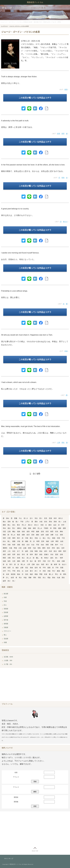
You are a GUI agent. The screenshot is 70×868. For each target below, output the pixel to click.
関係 (55, 528)
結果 (42, 535)
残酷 (27, 541)
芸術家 (6, 612)
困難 (14, 541)
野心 (57, 574)
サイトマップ (9, 859)
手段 (38, 545)
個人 (44, 538)
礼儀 (58, 578)
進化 (58, 548)
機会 (14, 532)
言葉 (58, 538)
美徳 (31, 568)
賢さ (14, 528)
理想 (39, 578)
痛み (4, 522)
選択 (36, 554)
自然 (62, 541)
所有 (53, 548)
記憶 (9, 532)
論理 (4, 581)
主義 (11, 548)
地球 (61, 558)
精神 (60, 551)
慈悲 (23, 545)
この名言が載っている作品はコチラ (35, 98)
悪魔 (16, 518)
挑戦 (19, 561)
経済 (28, 535)
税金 (41, 551)
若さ (9, 581)
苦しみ (13, 535)
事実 (57, 541)
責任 (19, 554)
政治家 (6, 594)
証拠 (25, 548)
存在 (52, 554)
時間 (38, 541)
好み (4, 541)
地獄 (47, 541)
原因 (61, 535)
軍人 (5, 635)
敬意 (19, 535)
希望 (33, 532)
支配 (19, 545)
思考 (43, 541)
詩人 (5, 605)
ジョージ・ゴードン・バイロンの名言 (24, 8)
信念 (14, 551)
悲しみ (40, 528)
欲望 (12, 578)
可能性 (46, 528)
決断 (52, 535)
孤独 (54, 538)
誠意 (27, 551)
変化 (19, 571)
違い (57, 558)
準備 (15, 548)
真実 (66, 89)
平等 (44, 568)
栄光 (46, 522)
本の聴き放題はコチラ (52, 497)
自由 (42, 545)
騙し (38, 558)
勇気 (65, 574)
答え (49, 538)
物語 (31, 574)
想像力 (46, 554)
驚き (19, 525)
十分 (61, 545)
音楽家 (6, 639)
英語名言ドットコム (35, 2)
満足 (63, 571)
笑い (14, 581)
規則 (28, 532)
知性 (9, 561)
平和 (14, 571)
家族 (25, 528)
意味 (9, 522)
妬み (38, 564)
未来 (8, 574)
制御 (36, 551)
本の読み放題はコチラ (18, 497)
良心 (44, 578)
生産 (50, 551)
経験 (23, 535)
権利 (14, 538)
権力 (19, 538)
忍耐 (33, 564)
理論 (49, 578)
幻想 (9, 538)
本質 (44, 571)
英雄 (55, 522)
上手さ (27, 522)
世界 (14, 554)
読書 (63, 561)
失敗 (9, 545)
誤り (31, 518)
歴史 (63, 578)
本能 (49, 571)
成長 (4, 554)
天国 (44, 561)
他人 (23, 558)
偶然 (4, 535)
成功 (46, 551)
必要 (22, 568)
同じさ (24, 525)
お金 (65, 522)
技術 (23, 532)
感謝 (60, 528)
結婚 (47, 535)
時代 (4, 545)
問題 (41, 574)
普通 (62, 568)
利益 (25, 578)
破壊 (56, 564)
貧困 (49, 568)
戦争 (31, 554)
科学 (63, 525)
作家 (5, 597)
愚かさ (30, 525)
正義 (31, 551)
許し (8, 578)
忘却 (27, 571)
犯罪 (9, 568)
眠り (47, 564)
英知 (50, 522)
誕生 (52, 558)
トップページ (4, 26)
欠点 (57, 535)
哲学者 (6, 620)
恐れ (14, 525)
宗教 (52, 545)
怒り (41, 518)
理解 (30, 578)
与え (20, 518)
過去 (9, 528)
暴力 (31, 571)
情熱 (63, 178)
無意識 (13, 574)
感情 (64, 528)
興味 (61, 532)
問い (54, 561)
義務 (38, 532)
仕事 (52, 541)
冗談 (34, 548)
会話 (55, 525)
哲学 (39, 561)
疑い (17, 522)
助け (14, 558)
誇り (36, 571)
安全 (36, 518)
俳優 (5, 642)
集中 (57, 545)
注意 (14, 561)
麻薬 (58, 571)
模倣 (36, 574)
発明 (4, 568)
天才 (49, 561)
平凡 (9, 571)
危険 (19, 532)
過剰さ (19, 528)
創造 (41, 554)
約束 (46, 574)
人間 (59, 443)
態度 (4, 558)
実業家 (6, 609)
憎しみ (23, 564)
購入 (31, 538)
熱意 (43, 564)
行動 (27, 538)
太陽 (9, 558)
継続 (38, 535)
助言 (49, 548)
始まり (64, 564)
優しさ (51, 574)
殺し (9, 541)
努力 (11, 564)
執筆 (14, 545)
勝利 (44, 548)
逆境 (59, 134)
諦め (8, 518)
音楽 (42, 525)
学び (54, 571)
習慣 (47, 545)
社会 (33, 545)
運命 (36, 522)
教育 (52, 532)
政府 (9, 554)
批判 (36, 568)
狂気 (57, 532)
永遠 (41, 522)
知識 (4, 561)
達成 (19, 558)
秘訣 (17, 568)
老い (60, 522)
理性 (63, 443)
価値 (30, 528)
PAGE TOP (35, 851)
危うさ (26, 518)
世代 (23, 554)
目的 (27, 574)
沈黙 (23, 561)
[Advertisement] (35, 685)
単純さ (46, 558)
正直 (20, 548)
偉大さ (65, 222)
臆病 (4, 525)
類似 (54, 578)
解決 (50, 525)
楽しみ (29, 558)
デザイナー (7, 631)
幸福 (66, 351)
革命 (4, 528)
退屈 (57, 554)
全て (19, 551)
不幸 (57, 568)
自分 (28, 545)
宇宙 (22, 522)
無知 (19, 574)
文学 (4, 571)
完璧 (4, 532)
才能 (19, 541)
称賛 (30, 548)
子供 (63, 538)
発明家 (6, 624)
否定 (27, 568)
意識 (50, 518)
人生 (9, 551)
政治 (55, 551)
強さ (31, 561)
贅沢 (65, 551)
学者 (5, 601)
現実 (4, 538)
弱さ (20, 578)
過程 (34, 528)
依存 (55, 518)
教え (9, 525)
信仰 (63, 548)
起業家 (6, 616)
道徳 (58, 561)
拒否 (47, 532)
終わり (37, 525)
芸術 (33, 535)
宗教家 (6, 627)
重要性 (5, 548)
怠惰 (61, 554)
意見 (46, 518)
